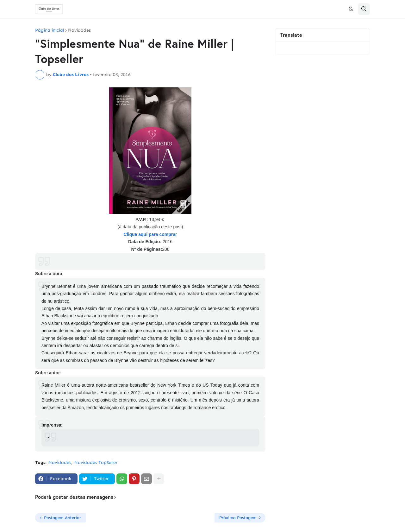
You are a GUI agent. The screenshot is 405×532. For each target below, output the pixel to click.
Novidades (79, 30)
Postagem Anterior (62, 518)
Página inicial (50, 30)
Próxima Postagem (238, 518)
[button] (351, 9)
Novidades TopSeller (96, 462)
